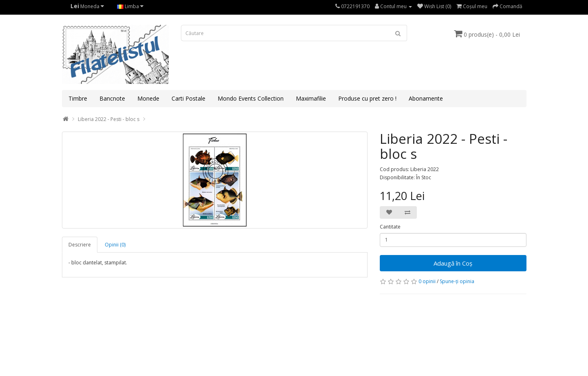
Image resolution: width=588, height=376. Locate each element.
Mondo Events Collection (251, 98)
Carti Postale (188, 98)
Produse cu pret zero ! (367, 98)
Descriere (80, 245)
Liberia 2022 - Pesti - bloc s (109, 119)
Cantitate (390, 227)
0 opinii (427, 281)
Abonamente (426, 98)
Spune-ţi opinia (457, 281)
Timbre (78, 98)
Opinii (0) (115, 245)
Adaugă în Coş (453, 263)
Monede (148, 98)
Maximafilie (311, 98)
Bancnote (112, 98)
